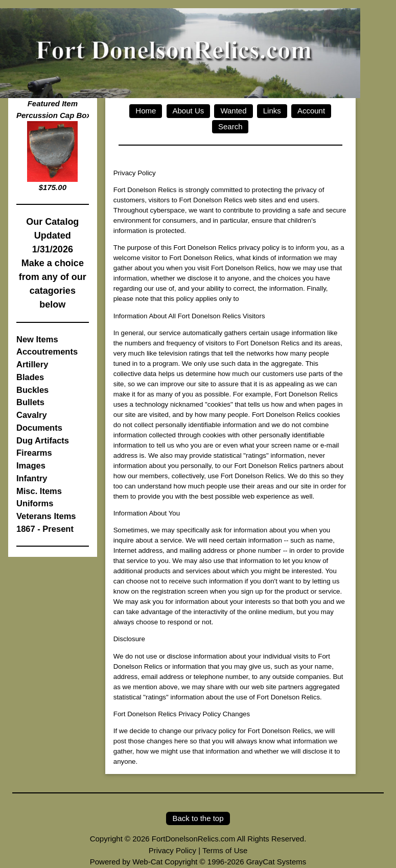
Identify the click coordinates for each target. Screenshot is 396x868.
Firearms (34, 453)
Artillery (32, 364)
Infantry (32, 478)
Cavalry (32, 415)
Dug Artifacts (43, 440)
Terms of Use (225, 850)
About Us (189, 111)
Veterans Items (46, 516)
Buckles (32, 390)
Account (311, 111)
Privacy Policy (172, 850)
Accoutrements (47, 351)
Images (31, 465)
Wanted (233, 111)
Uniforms (35, 503)
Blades (30, 377)
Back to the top (198, 818)
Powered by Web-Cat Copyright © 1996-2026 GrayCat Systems (198, 862)
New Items (37, 339)
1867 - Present (45, 529)
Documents (39, 428)
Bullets (30, 402)
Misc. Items (39, 491)
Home (146, 111)
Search (230, 126)
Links (272, 111)
